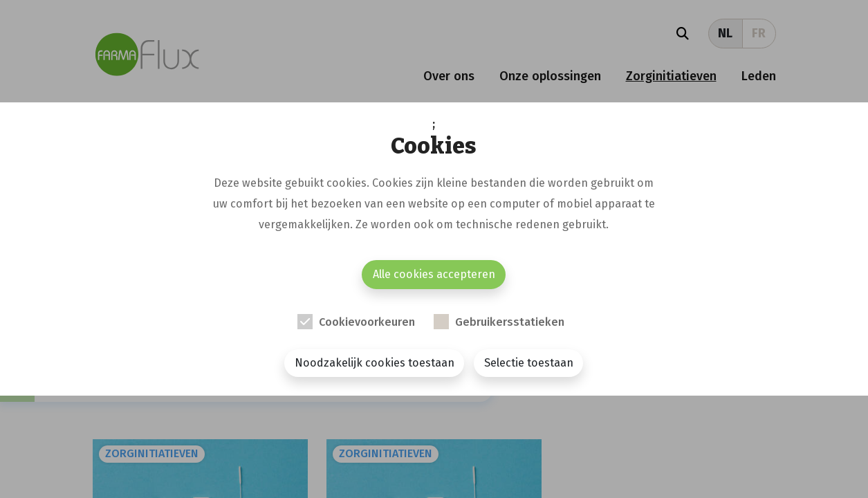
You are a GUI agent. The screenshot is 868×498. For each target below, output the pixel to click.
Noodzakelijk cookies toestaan (375, 363)
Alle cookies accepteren (434, 274)
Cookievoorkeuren (367, 322)
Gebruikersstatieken (510, 322)
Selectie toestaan (529, 363)
